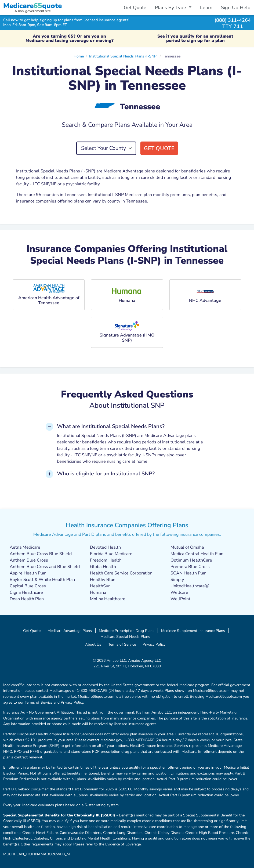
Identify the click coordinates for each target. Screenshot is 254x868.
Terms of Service (122, 644)
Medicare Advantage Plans (70, 631)
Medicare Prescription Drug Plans (127, 631)
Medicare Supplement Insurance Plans (193, 631)
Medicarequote (32, 6)
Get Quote (135, 8)
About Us (93, 644)
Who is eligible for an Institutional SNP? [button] (106, 474)
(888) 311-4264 (233, 20)
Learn (206, 8)
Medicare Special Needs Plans (125, 636)
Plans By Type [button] (171, 8)
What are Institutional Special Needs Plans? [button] (111, 426)
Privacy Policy (154, 644)
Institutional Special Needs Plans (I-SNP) (123, 56)
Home (79, 56)
